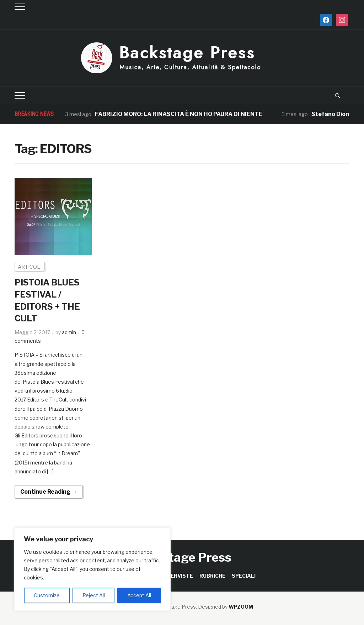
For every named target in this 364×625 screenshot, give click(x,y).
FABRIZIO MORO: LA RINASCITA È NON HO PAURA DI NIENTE (179, 114)
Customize (47, 595)
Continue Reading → (49, 492)
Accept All (139, 595)
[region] (92, 569)
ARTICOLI (30, 267)
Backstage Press (182, 557)
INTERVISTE (177, 576)
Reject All (94, 595)
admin (69, 332)
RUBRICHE (212, 576)
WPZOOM (241, 607)
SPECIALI (244, 576)
